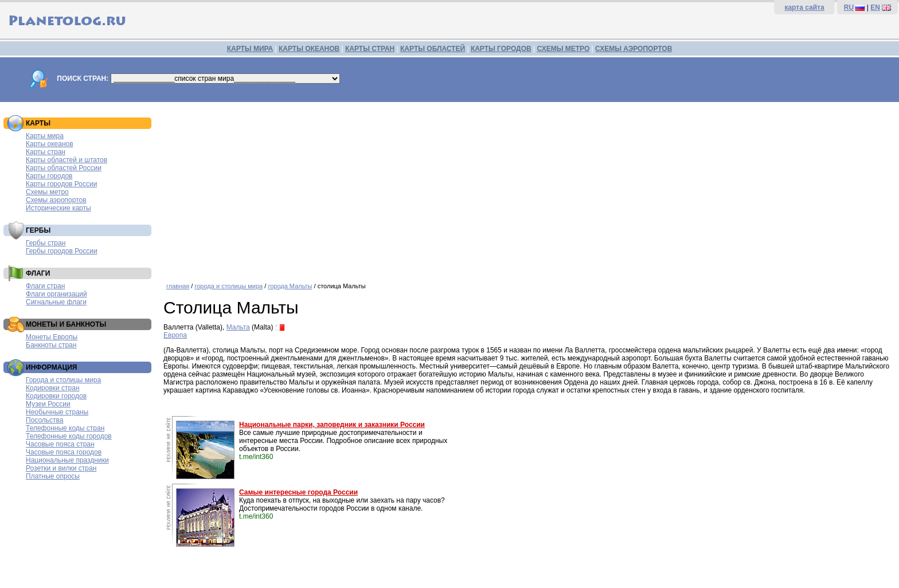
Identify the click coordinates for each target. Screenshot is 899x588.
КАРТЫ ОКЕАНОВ (309, 49)
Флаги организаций (56, 294)
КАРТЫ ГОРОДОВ (501, 49)
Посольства (45, 420)
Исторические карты (58, 208)
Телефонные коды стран (65, 428)
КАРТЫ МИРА (250, 49)
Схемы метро (47, 192)
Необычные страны (57, 412)
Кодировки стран (53, 388)
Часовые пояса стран (60, 444)
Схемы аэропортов (56, 200)
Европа (175, 335)
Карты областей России (64, 168)
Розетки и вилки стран (61, 468)
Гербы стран (46, 243)
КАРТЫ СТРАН (370, 49)
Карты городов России (61, 184)
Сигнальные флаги (56, 302)
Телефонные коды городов (69, 436)
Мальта (238, 327)
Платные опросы (53, 476)
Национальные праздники (67, 460)
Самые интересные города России (298, 492)
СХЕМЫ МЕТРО (563, 49)
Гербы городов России (62, 251)
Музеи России (48, 404)
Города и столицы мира (63, 380)
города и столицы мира (228, 286)
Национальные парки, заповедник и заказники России (332, 425)
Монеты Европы (52, 337)
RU (849, 7)
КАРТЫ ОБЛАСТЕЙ (433, 49)
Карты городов (49, 176)
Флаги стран (45, 286)
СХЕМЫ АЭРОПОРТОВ (634, 49)
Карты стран (46, 152)
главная (178, 286)
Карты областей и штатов (67, 160)
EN (875, 7)
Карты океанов (50, 144)
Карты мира (45, 136)
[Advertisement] (529, 188)
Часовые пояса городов (64, 452)
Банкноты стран (51, 345)
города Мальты (290, 286)
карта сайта (804, 7)
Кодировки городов (56, 396)
